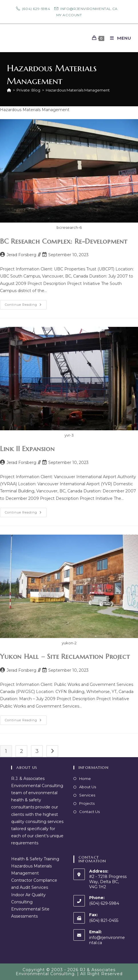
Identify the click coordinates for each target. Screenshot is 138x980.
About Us (88, 787)
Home (85, 779)
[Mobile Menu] (118, 38)
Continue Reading (26, 306)
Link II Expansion (27, 449)
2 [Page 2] (22, 751)
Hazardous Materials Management (78, 90)
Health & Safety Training (35, 859)
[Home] (9, 90)
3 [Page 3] (37, 751)
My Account (69, 15)
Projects (87, 803)
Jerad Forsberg (21, 255)
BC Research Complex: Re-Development (64, 241)
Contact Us (89, 812)
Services (87, 795)
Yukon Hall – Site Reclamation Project (65, 657)
